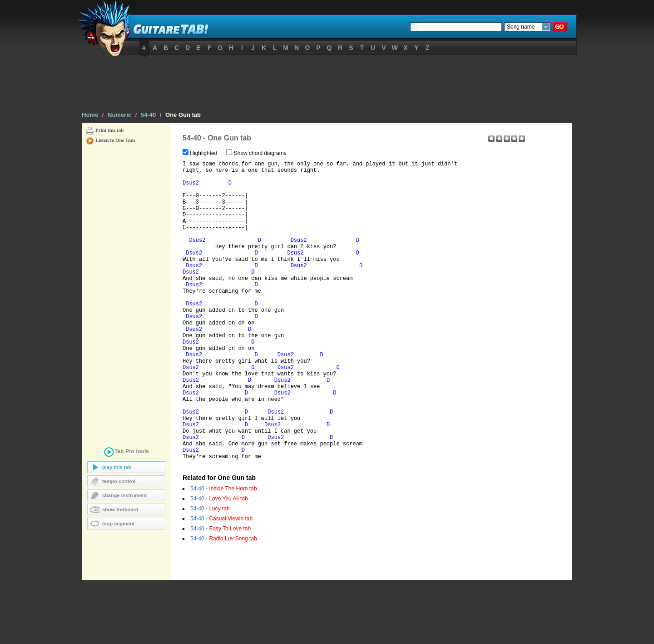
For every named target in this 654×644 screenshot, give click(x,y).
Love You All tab (228, 563)
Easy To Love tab (230, 593)
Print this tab (109, 130)
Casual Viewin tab (231, 583)
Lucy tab (219, 573)
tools (126, 453)
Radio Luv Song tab (233, 603)
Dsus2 (191, 189)
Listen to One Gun (115, 140)
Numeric (119, 115)
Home (90, 115)
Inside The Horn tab (233, 553)
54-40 (148, 115)
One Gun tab (183, 115)
